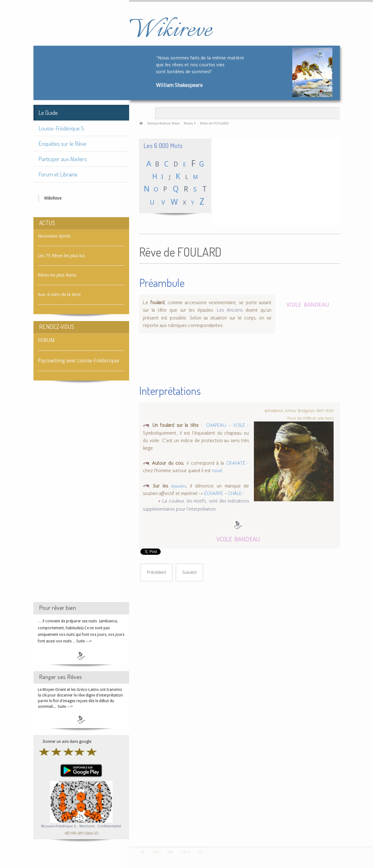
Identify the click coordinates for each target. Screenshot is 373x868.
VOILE (294, 304)
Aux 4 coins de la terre (59, 294)
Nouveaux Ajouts (54, 236)
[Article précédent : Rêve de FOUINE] (156, 572)
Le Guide (48, 112)
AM (80, 832)
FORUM (46, 340)
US (96, 832)
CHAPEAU (215, 425)
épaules (179, 486)
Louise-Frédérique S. (62, 128)
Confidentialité (109, 826)
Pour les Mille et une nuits (310, 418)
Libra (88, 832)
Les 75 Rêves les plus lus (61, 256)
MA (73, 832)
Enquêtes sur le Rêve (62, 143)
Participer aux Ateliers (63, 159)
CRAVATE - (238, 463)
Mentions (88, 826)
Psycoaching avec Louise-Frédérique (78, 361)
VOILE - (241, 425)
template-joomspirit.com (371, 823)
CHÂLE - (236, 493)
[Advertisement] (81, 497)
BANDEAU (317, 304)
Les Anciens (231, 310)
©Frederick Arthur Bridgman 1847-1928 (299, 410)
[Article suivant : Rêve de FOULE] (189, 572)
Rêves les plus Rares (57, 275)
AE (67, 832)
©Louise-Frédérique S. (59, 826)
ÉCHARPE (214, 493)
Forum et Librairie (58, 174)
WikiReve (53, 198)
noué (217, 471)
